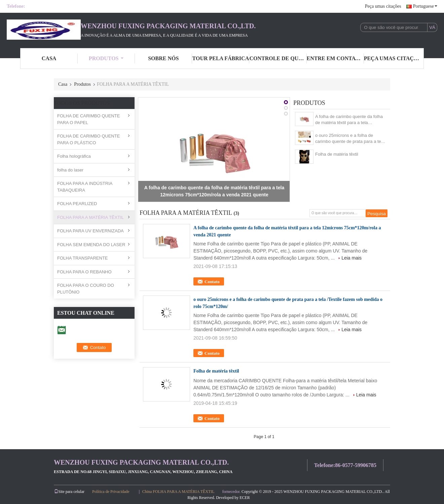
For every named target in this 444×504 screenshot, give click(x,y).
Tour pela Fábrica (221, 58)
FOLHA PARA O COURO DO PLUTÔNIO (86, 289)
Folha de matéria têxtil (337, 154)
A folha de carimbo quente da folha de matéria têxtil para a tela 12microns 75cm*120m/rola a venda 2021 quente (350, 120)
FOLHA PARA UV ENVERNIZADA (90, 231)
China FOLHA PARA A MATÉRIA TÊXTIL (178, 492)
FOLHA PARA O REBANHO (84, 272)
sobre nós (163, 58)
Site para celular (69, 492)
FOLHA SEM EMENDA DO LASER (91, 245)
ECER (245, 498)
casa (49, 58)
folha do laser (70, 170)
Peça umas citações (383, 6)
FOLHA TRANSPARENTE (83, 258)
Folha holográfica (74, 156)
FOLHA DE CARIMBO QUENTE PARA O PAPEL (88, 119)
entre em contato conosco (335, 58)
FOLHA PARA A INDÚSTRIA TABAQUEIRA (85, 187)
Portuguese (425, 6)
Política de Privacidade (111, 492)
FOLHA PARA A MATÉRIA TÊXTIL (90, 217)
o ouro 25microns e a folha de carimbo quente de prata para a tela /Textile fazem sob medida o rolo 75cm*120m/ (350, 139)
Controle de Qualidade (278, 58)
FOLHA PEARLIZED (77, 204)
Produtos (106, 58)
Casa (63, 84)
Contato (212, 282)
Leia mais (351, 258)
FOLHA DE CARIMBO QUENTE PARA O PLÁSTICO (88, 139)
